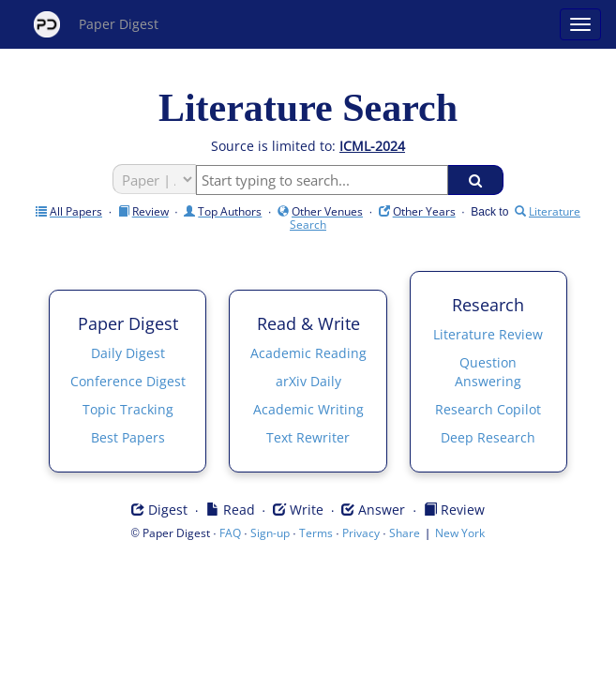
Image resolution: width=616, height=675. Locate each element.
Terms (316, 533)
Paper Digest (96, 24)
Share (405, 533)
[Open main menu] (580, 24)
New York (460, 533)
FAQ (230, 533)
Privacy (361, 533)
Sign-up (270, 533)
